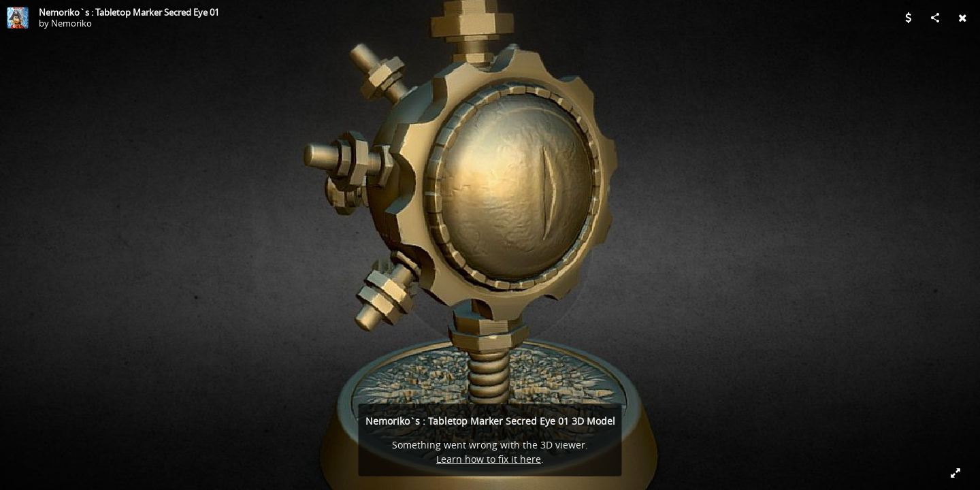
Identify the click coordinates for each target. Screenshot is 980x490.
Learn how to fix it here (489, 459)
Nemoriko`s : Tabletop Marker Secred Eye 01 (129, 12)
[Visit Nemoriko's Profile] (18, 18)
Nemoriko (71, 23)
